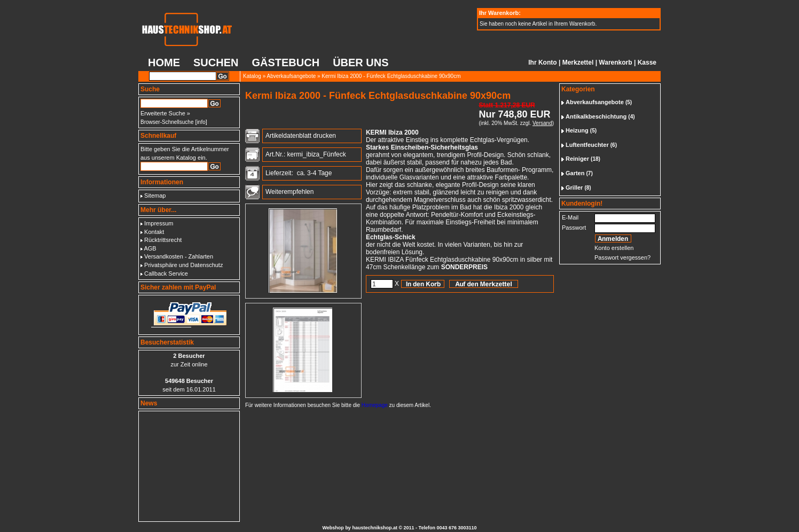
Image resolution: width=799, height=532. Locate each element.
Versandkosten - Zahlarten (179, 256)
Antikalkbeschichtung (596, 116)
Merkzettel (578, 62)
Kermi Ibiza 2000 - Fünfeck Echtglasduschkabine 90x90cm (391, 76)
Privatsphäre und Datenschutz (183, 265)
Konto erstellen (614, 248)
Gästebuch (285, 62)
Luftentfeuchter (587, 145)
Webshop (333, 528)
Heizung (577, 130)
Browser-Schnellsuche (167, 122)
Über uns (361, 62)
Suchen (216, 62)
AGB (150, 248)
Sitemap (155, 195)
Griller (574, 187)
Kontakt (154, 232)
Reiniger (577, 159)
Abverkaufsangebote (292, 76)
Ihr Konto (542, 62)
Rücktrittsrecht (163, 240)
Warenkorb (615, 62)
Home (164, 62)
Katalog (252, 76)
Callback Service (166, 273)
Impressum (159, 223)
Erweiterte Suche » (165, 113)
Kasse (647, 62)
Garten (575, 173)
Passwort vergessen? (622, 257)
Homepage (375, 405)
